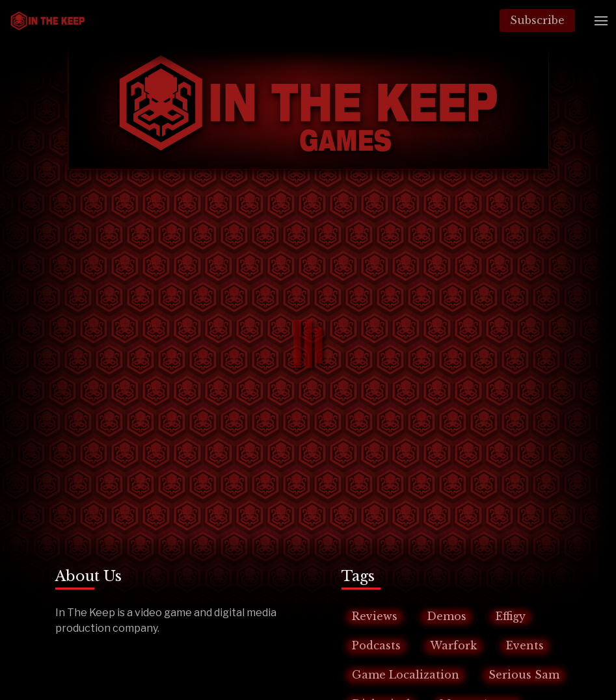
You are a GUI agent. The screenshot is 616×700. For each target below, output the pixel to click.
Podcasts (376, 645)
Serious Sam (524, 675)
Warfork (453, 645)
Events (525, 645)
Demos (447, 616)
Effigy (511, 616)
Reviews (375, 616)
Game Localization (406, 675)
